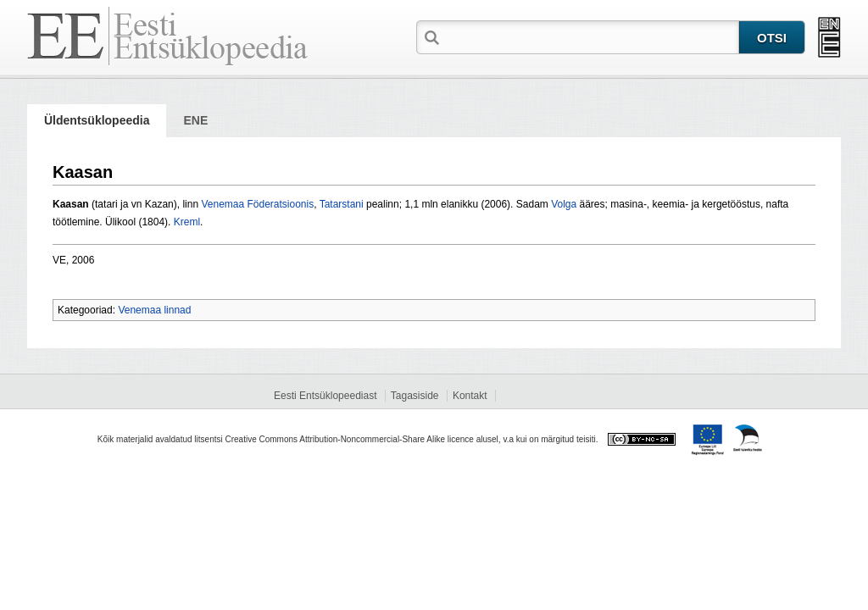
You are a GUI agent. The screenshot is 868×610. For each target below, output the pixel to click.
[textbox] (591, 36)
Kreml (187, 222)
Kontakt (470, 396)
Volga (564, 204)
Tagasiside (415, 396)
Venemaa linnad (154, 310)
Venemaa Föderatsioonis (257, 204)
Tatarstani (342, 204)
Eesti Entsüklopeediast (325, 396)
